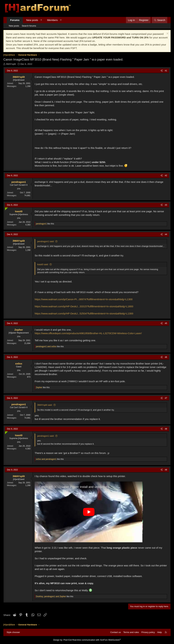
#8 (166, 429)
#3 (166, 205)
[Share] (162, 71)
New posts (32, 20)
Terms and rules (131, 632)
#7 (166, 398)
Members (53, 20)
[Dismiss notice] (167, 34)
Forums (15, 20)
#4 (166, 234)
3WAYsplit (11, 64)
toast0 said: (43, 264)
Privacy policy (148, 632)
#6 (166, 357)
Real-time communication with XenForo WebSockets (97, 640)
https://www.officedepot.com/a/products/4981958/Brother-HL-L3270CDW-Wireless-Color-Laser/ (88, 333)
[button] (41, 20)
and (46, 347)
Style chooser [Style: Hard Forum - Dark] (13, 632)
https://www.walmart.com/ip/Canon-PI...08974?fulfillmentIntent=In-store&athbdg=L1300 (84, 299)
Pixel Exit (68, 640)
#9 (166, 470)
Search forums (29, 26)
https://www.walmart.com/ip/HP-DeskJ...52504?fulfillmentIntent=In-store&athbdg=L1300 (84, 313)
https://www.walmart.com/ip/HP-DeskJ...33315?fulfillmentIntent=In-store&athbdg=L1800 (84, 306)
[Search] (160, 20)
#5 (166, 323)
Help (160, 632)
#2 (166, 176)
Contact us (115, 632)
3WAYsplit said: (45, 405)
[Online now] (6, 208)
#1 (166, 71)
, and (51, 596)
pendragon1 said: (46, 241)
